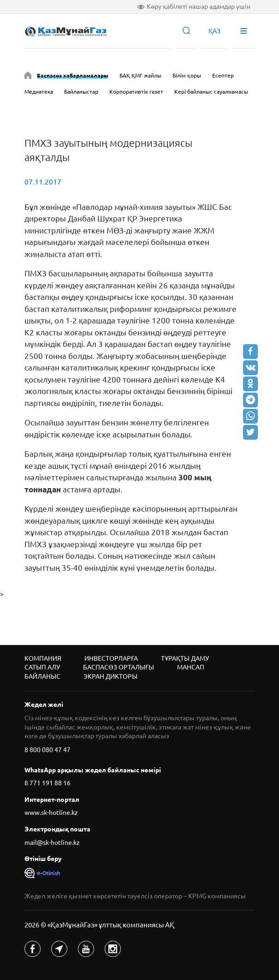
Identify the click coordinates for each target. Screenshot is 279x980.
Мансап (191, 667)
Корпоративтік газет (136, 92)
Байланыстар (81, 92)
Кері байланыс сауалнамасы (211, 92)
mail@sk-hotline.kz (52, 843)
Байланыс (42, 676)
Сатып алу (42, 667)
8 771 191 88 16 (47, 783)
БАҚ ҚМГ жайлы (140, 75)
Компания (43, 658)
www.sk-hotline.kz (51, 813)
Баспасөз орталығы (119, 667)
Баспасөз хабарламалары (73, 75)
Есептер (223, 75)
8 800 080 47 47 (47, 750)
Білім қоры (187, 75)
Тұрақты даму (185, 658)
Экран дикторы (110, 676)
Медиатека (39, 92)
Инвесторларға (111, 658)
